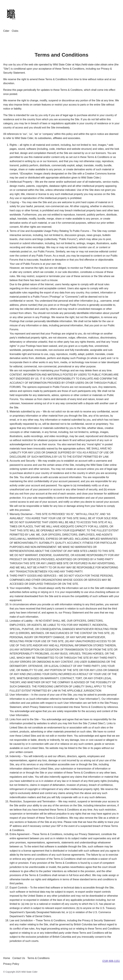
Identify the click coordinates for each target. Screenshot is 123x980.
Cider (6, 31)
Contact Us (19, 958)
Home (7, 958)
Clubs (15, 31)
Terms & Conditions (39, 958)
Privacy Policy (11, 964)
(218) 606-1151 (111, 961)
